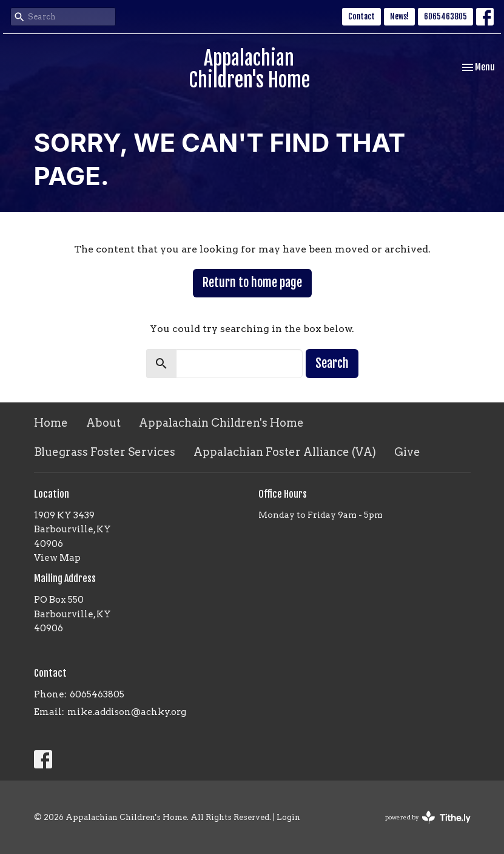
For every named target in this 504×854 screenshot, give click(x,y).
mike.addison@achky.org (127, 712)
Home (51, 423)
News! (399, 16)
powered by (428, 817)
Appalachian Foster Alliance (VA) (285, 452)
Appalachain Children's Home (221, 423)
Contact (361, 16)
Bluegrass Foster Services (105, 452)
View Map (57, 558)
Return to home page (252, 283)
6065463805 (445, 16)
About (103, 423)
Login (288, 817)
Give (407, 452)
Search (332, 363)
